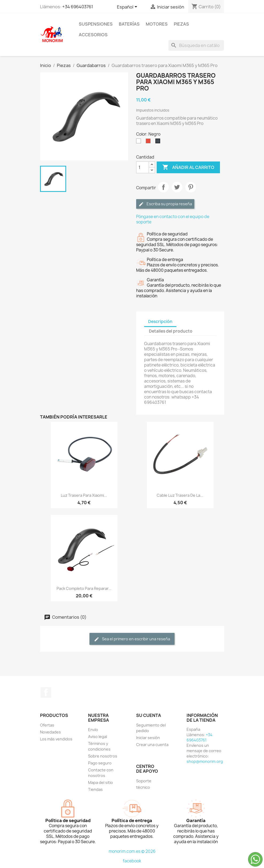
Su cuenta (149, 715)
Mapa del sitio (101, 782)
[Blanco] (140, 142)
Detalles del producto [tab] (171, 331)
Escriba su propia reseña (165, 204)
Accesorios (93, 35)
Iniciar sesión (148, 738)
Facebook (46, 692)
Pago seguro (100, 763)
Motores (157, 24)
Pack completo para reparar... (84, 588)
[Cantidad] (143, 167)
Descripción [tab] (160, 321)
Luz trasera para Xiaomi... (84, 495)
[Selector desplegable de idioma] (128, 7)
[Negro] (159, 142)
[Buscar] (196, 45)
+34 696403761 (78, 7)
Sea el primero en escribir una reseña (132, 639)
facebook (132, 861)
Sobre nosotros (103, 756)
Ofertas (47, 725)
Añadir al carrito (188, 167)
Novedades (50, 732)
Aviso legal (98, 737)
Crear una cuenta (152, 745)
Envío (93, 730)
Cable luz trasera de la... (180, 495)
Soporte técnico (144, 784)
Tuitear (177, 187)
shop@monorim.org (205, 761)
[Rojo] (149, 142)
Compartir (163, 187)
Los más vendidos (56, 739)
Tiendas (95, 789)
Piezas (181, 24)
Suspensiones (96, 24)
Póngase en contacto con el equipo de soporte (173, 219)
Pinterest (191, 187)
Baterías (129, 24)
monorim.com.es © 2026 (132, 851)
